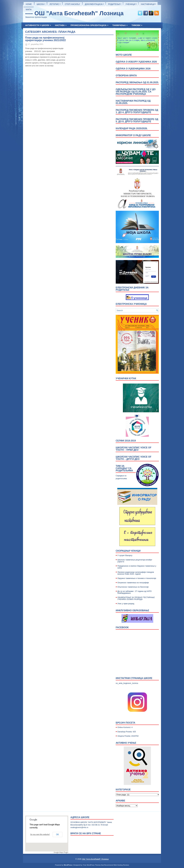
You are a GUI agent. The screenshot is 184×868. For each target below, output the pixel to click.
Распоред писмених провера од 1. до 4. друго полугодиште (137, 111)
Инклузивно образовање (132, 610)
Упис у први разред (126, 604)
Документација (95, 3)
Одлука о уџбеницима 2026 (133, 69)
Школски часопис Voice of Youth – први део (134, 449)
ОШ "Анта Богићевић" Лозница (95, 859)
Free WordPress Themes (92, 865)
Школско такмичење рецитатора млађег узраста (135, 561)
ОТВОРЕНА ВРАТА (126, 76)
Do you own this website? (40, 835)
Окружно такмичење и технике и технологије (137, 578)
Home (29, 4)
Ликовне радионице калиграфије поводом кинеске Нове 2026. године (136, 573)
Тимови (138, 24)
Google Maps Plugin (61, 852)
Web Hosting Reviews (121, 865)
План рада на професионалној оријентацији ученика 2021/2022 (45, 39)
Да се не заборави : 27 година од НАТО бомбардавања (134, 592)
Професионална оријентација (90, 24)
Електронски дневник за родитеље (132, 289)
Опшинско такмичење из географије (133, 583)
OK (57, 835)
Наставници (149, 3)
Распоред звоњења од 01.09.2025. (137, 82)
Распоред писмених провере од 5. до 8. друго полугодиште (137, 120)
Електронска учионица (131, 304)
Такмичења (121, 24)
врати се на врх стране (86, 833)
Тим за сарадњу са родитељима (124, 468)
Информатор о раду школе (133, 135)
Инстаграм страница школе (134, 678)
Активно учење (126, 743)
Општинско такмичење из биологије (133, 587)
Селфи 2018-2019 (126, 441)
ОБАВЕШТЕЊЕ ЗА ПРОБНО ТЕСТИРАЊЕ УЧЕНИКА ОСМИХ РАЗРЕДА (136, 598)
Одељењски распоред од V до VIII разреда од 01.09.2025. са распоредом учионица (136, 92)
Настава (62, 24)
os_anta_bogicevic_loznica (127, 683)
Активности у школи (39, 24)
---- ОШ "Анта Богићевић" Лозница (74, 13)
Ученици (132, 3)
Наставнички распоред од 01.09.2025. (133, 102)
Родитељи (115, 3)
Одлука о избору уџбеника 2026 (136, 62)
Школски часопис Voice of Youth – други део (134, 458)
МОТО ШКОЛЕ (124, 55)
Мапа (29, 9)
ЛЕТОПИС (56, 3)
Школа (42, 3)
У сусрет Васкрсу (125, 555)
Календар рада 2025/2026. (132, 128)
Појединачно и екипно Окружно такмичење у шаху (137, 567)
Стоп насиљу (72, 4)
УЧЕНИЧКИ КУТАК (126, 378)
